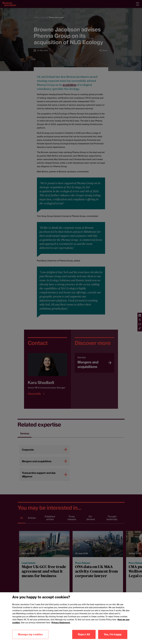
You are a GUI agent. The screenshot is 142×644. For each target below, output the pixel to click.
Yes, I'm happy (113, 635)
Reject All (84, 635)
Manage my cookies (30, 635)
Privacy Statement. (61, 623)
